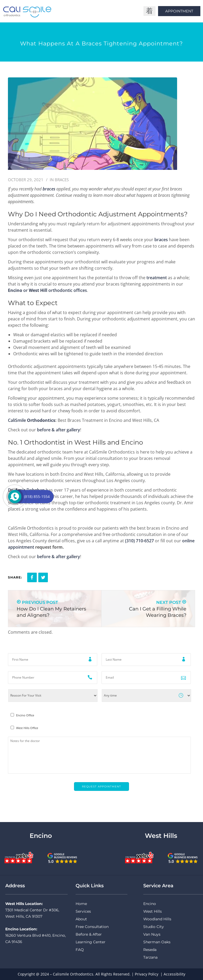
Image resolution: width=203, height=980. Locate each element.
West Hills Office (27, 728)
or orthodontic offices (47, 290)
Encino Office (25, 715)
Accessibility (174, 974)
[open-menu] (149, 11)
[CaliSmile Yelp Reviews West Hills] (140, 858)
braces (161, 240)
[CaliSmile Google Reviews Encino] (62, 858)
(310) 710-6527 (139, 541)
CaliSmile (32, 420)
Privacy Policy (147, 974)
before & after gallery (59, 430)
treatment (157, 278)
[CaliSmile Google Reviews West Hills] (183, 858)
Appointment (179, 11)
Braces (62, 180)
